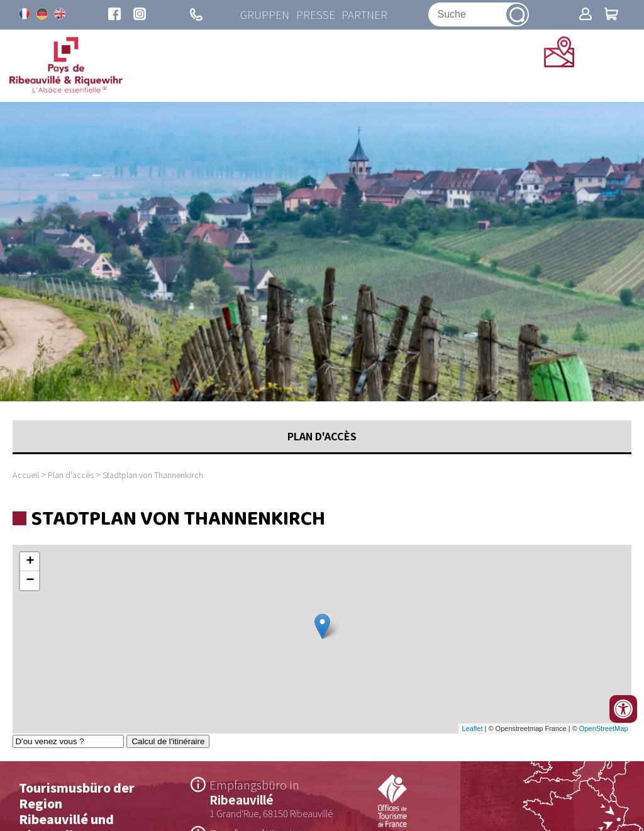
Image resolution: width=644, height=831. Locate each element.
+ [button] (30, 564)
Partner (364, 15)
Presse (314, 15)
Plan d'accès (71, 477)
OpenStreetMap (604, 730)
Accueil (26, 477)
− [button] (30, 583)
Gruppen (263, 15)
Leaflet (472, 730)
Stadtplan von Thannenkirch (153, 477)
